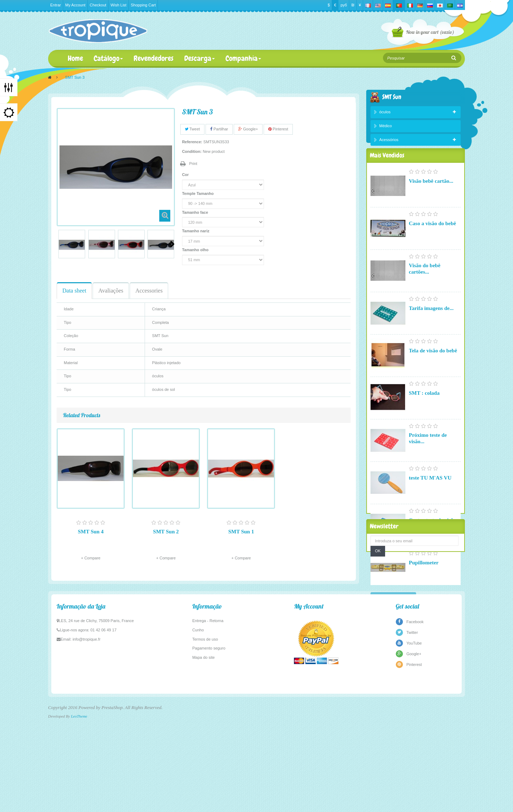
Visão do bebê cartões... (425, 286)
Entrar (56, 5)
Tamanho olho (196, 250)
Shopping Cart (143, 5)
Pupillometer (424, 580)
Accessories (149, 291)
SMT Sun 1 (241, 532)
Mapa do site (204, 757)
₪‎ (353, 5)
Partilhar (219, 129)
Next (172, 244)
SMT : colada (424, 410)
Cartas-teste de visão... (435, 538)
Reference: (192, 142)
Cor (186, 175)
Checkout (98, 5)
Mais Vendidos (387, 171)
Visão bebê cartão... (431, 198)
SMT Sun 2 (166, 532)
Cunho (198, 729)
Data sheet (74, 291)
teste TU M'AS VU (430, 495)
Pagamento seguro (209, 748)
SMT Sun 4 (90, 532)
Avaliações (111, 291)
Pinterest (278, 129)
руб (344, 5)
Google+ (248, 129)
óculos (385, 114)
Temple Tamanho (198, 193)
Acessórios (389, 141)
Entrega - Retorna (208, 720)
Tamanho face (196, 212)
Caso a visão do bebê (433, 241)
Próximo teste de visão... (428, 456)
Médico (386, 127)
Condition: (192, 151)
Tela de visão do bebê (433, 368)
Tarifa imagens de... (431, 326)
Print (193, 164)
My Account (75, 5)
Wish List (118, 5)
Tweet (192, 129)
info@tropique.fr (87, 739)
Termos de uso (205, 739)
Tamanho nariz (196, 231)
